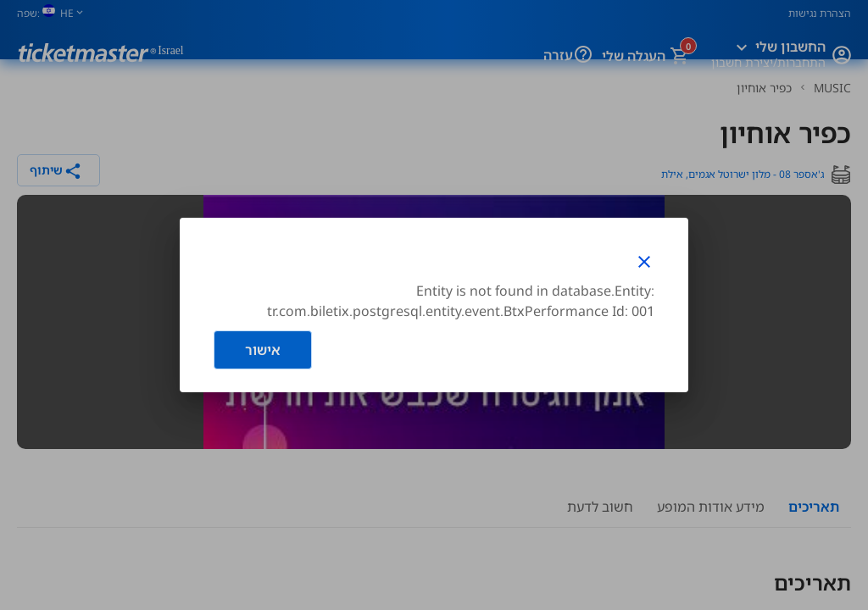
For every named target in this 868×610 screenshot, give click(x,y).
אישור (263, 350)
